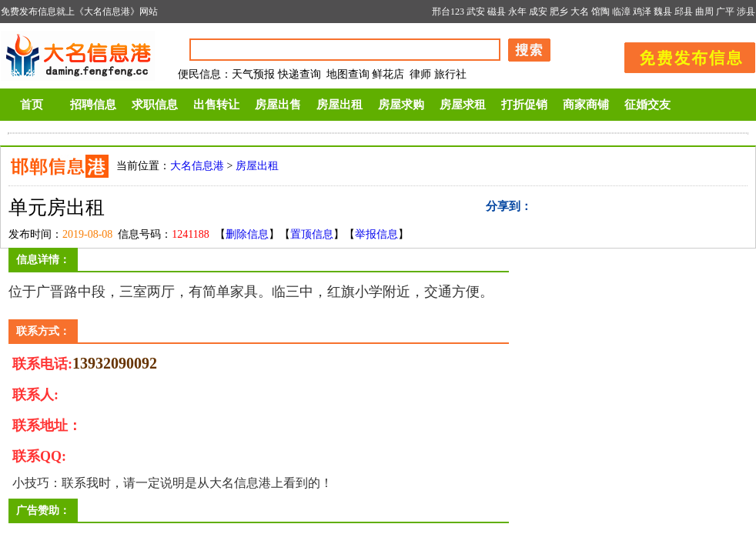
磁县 (497, 12)
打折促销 (524, 105)
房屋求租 (463, 105)
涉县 (746, 12)
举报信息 (376, 234)
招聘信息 (93, 105)
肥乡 (559, 12)
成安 (538, 12)
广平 (725, 12)
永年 (517, 12)
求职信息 (155, 105)
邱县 (684, 12)
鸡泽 (642, 12)
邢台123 (448, 12)
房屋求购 (401, 105)
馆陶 (600, 12)
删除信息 (247, 234)
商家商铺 (586, 105)
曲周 (704, 12)
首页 (32, 105)
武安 (476, 12)
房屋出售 (278, 105)
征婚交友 (647, 105)
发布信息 (682, 55)
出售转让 (216, 105)
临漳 (621, 12)
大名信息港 (197, 166)
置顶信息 (312, 234)
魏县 (663, 12)
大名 (580, 12)
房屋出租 (340, 105)
